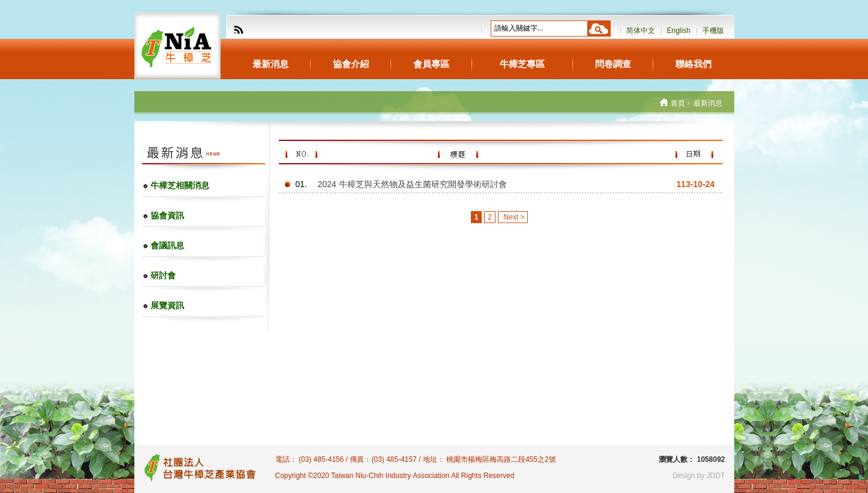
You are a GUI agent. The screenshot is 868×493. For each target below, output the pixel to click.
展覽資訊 (167, 305)
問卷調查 (613, 64)
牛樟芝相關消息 (180, 185)
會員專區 (431, 64)
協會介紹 (351, 64)
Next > (513, 217)
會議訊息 (167, 245)
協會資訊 (167, 215)
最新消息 (271, 64)
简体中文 (641, 31)
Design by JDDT (699, 476)
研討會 (163, 275)
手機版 (713, 31)
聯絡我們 (693, 64)
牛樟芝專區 (522, 64)
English (679, 31)
